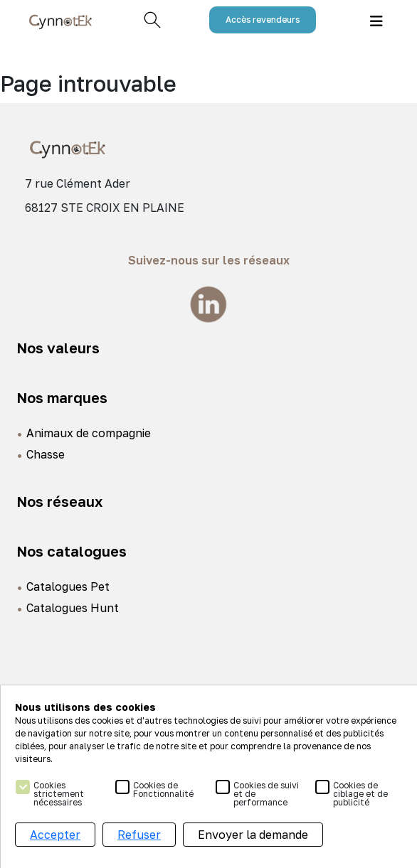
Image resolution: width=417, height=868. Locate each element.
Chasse (46, 454)
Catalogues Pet (68, 586)
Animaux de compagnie (89, 433)
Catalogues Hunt (73, 608)
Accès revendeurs (263, 20)
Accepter (55, 835)
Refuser (139, 835)
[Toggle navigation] (376, 20)
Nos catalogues (72, 551)
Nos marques (62, 397)
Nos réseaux (59, 501)
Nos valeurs (58, 348)
